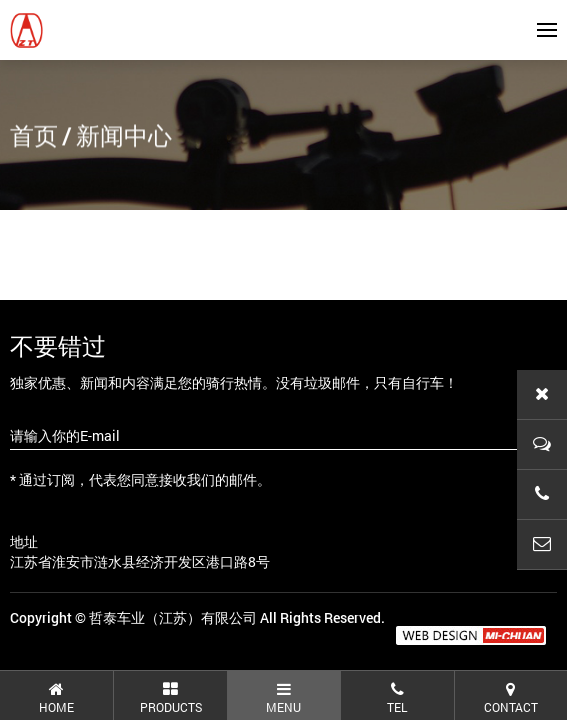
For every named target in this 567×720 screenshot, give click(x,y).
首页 (34, 137)
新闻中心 (124, 137)
